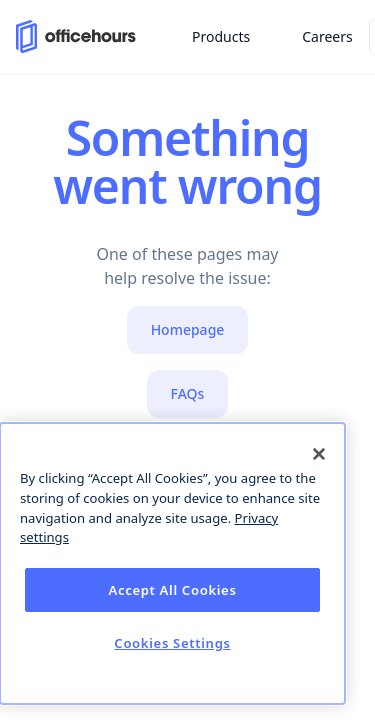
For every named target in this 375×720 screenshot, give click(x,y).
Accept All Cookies (172, 590)
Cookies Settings (172, 643)
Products (221, 36)
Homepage (188, 329)
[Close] (319, 454)
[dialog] (172, 563)
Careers (327, 36)
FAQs (188, 393)
